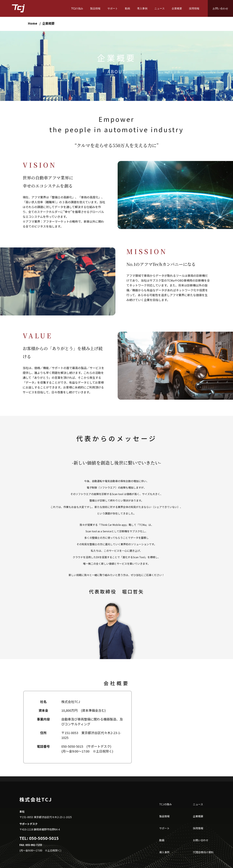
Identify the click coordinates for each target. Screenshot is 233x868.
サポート (113, 8)
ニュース (160, 8)
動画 (128, 8)
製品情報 (95, 8)
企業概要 (177, 8)
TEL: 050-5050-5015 (39, 838)
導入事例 (142, 8)
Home (33, 23)
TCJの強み (77, 8)
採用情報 (194, 8)
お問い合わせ (220, 8)
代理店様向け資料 (203, 852)
